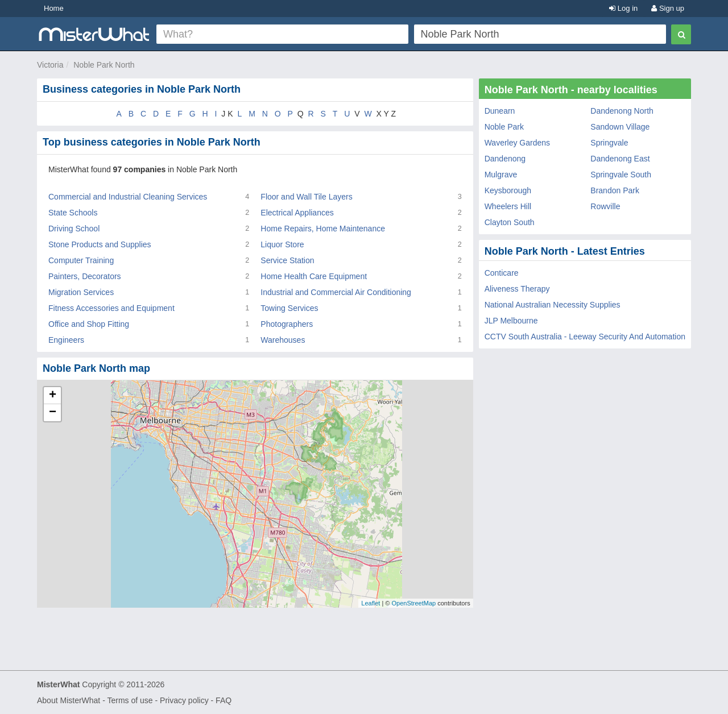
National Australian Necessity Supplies (553, 305)
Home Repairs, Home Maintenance (323, 229)
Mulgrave (501, 175)
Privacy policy (184, 700)
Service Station (287, 260)
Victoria (50, 65)
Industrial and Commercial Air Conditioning (336, 292)
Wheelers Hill (508, 206)
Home (54, 8)
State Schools (73, 213)
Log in (623, 8)
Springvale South (621, 175)
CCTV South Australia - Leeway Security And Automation (585, 337)
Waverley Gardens (517, 143)
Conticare (502, 273)
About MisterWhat (69, 700)
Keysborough (508, 190)
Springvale (609, 143)
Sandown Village (620, 127)
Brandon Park (615, 190)
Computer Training (81, 260)
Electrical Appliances (297, 213)
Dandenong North (622, 111)
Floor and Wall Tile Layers (306, 197)
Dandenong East (620, 159)
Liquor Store (282, 244)
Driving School (74, 229)
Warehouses (283, 340)
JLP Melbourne (511, 321)
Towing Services (289, 308)
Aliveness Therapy (517, 289)
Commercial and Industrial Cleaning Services (128, 197)
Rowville (605, 206)
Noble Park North (104, 65)
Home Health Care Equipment (314, 276)
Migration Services (81, 292)
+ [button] (53, 396)
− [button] (53, 413)
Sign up (668, 8)
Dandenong (505, 159)
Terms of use (130, 700)
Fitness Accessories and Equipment (111, 308)
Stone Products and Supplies (100, 244)
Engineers (66, 340)
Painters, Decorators (85, 276)
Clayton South (510, 222)
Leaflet (371, 603)
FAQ (224, 700)
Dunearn (500, 111)
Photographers (287, 324)
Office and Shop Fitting (89, 324)
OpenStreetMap (413, 603)
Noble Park (504, 127)
